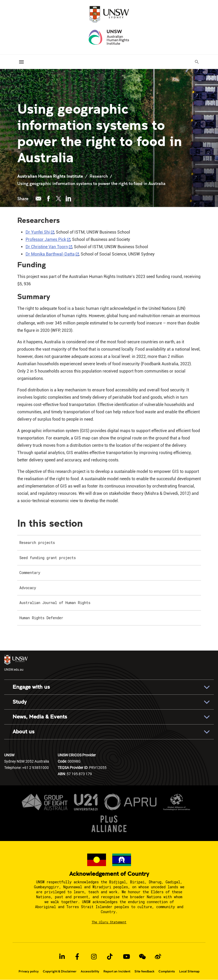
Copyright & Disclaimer (60, 971)
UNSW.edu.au (16, 663)
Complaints (167, 971)
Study (20, 702)
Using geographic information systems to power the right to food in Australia (92, 183)
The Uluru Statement (109, 922)
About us (23, 732)
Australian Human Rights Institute (50, 176)
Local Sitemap (189, 971)
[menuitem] (109, 543)
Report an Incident (117, 971)
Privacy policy (29, 971)
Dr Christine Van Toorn (47, 247)
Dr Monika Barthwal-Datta (50, 254)
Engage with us (31, 687)
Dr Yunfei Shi (38, 232)
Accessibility (90, 971)
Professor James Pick (46, 239)
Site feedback (144, 971)
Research (99, 176)
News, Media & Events (40, 717)
